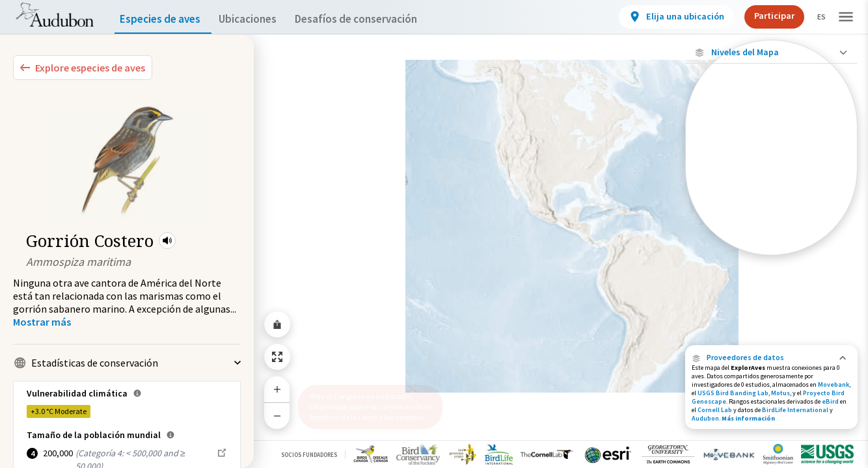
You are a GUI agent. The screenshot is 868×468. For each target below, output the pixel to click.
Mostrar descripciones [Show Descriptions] (771, 258)
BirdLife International (795, 410)
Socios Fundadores (309, 455)
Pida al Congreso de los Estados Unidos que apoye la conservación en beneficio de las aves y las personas (366, 401)
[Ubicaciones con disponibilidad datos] (771, 135)
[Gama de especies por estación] (771, 180)
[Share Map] (277, 324)
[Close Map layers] (771, 52)
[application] (434, 234)
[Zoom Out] (277, 416)
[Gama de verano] (771, 202)
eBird (830, 401)
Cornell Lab (715, 410)
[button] (167, 240)
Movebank (834, 384)
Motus (780, 393)
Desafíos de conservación (376, 19)
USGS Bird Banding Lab (733, 393)
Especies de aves (163, 19)
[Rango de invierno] (771, 224)
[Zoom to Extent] (277, 357)
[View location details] (665, 17)
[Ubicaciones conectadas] (771, 157)
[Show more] (42, 322)
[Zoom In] (277, 389)
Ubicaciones (259, 19)
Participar (763, 16)
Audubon (705, 418)
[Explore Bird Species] (83, 68)
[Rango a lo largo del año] (771, 246)
